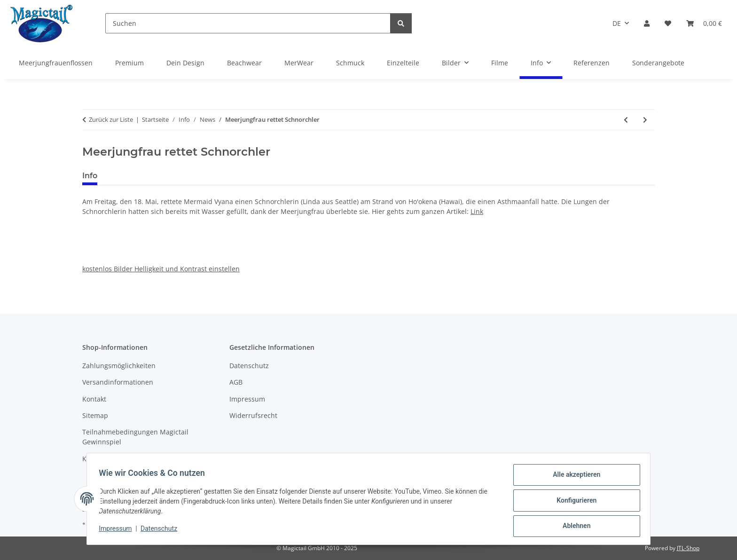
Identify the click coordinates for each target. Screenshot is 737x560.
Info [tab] (90, 176)
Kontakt (94, 399)
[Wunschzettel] (668, 23)
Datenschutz (162, 531)
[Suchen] (248, 23)
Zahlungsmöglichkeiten (119, 366)
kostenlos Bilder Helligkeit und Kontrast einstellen (161, 269)
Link (477, 211)
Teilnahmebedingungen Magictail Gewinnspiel (135, 437)
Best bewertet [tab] (140, 176)
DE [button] (617, 23)
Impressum (118, 531)
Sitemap (95, 415)
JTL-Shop (688, 548)
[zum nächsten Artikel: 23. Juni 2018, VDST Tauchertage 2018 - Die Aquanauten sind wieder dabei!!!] (645, 120)
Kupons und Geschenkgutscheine (135, 459)
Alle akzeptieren (573, 478)
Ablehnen (573, 527)
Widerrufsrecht (253, 415)
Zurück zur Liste (111, 119)
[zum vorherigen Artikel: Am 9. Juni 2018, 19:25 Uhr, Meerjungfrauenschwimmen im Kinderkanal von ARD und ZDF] (626, 120)
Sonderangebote (658, 63)
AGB (236, 382)
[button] (647, 23)
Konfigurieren (573, 502)
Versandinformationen (118, 382)
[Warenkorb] (704, 23)
